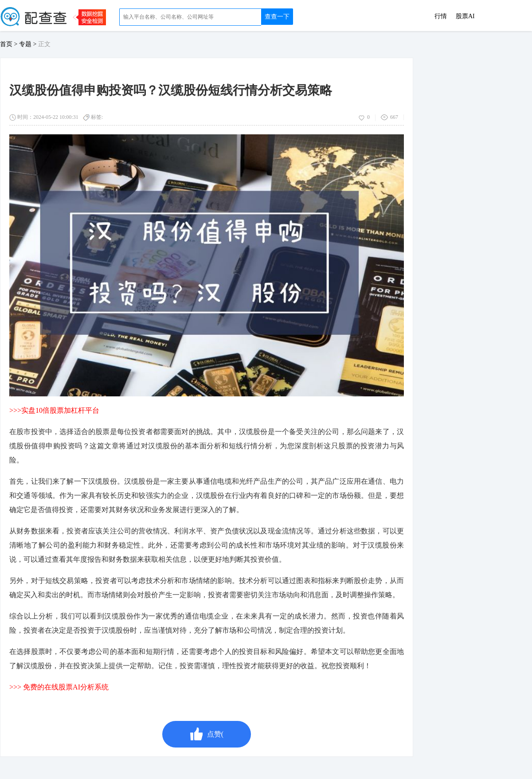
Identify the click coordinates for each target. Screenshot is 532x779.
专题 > (29, 44)
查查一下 (277, 17)
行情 (441, 16)
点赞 (207, 734)
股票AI (465, 16)
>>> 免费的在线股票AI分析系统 (59, 687)
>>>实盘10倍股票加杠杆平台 (54, 410)
